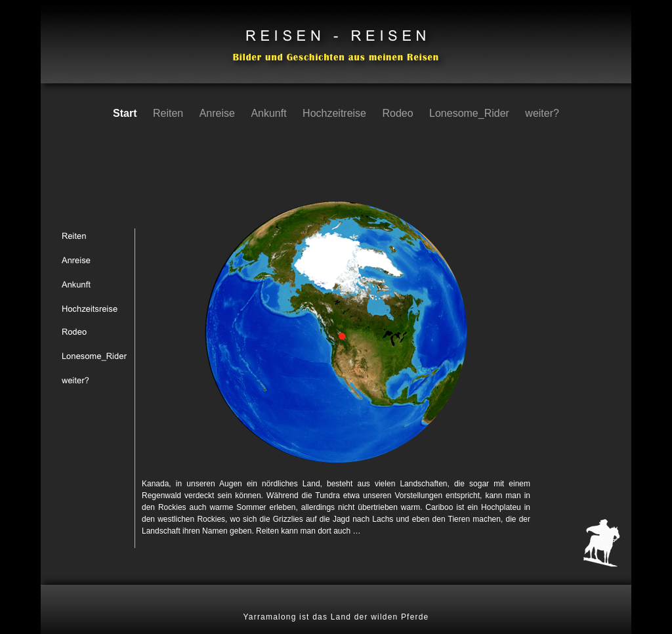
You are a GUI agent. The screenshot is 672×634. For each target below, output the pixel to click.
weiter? (542, 113)
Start (126, 113)
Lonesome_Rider (471, 113)
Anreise (219, 113)
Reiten (170, 113)
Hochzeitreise (336, 113)
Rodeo (399, 113)
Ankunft (270, 113)
